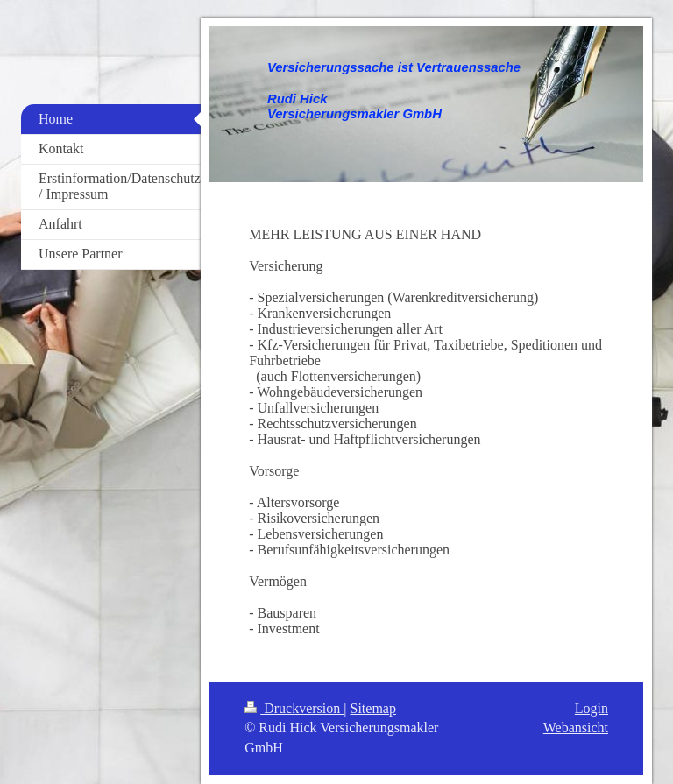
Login (592, 708)
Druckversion (294, 708)
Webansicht (576, 727)
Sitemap (373, 708)
